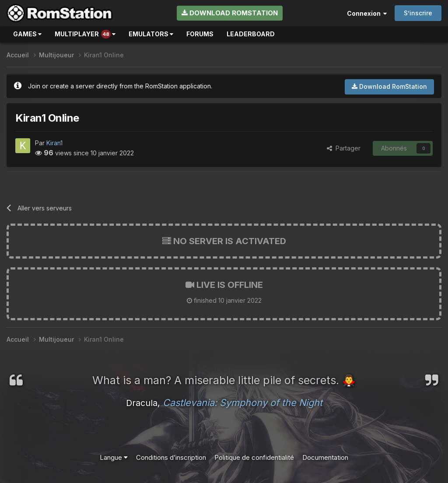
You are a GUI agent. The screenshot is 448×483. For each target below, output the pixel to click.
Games (27, 34)
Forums (200, 34)
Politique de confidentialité (254, 457)
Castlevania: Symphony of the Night (243, 402)
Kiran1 (54, 143)
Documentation (325, 457)
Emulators (151, 34)
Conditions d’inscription (171, 457)
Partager (344, 148)
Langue (114, 457)
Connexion (367, 13)
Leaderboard (251, 34)
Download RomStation (230, 13)
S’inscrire (418, 13)
